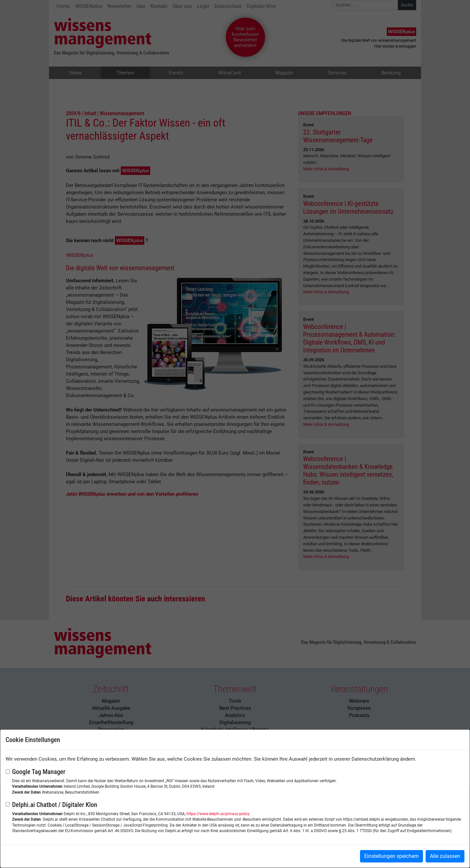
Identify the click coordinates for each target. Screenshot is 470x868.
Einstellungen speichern (392, 856)
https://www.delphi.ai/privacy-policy (218, 814)
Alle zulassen (445, 856)
